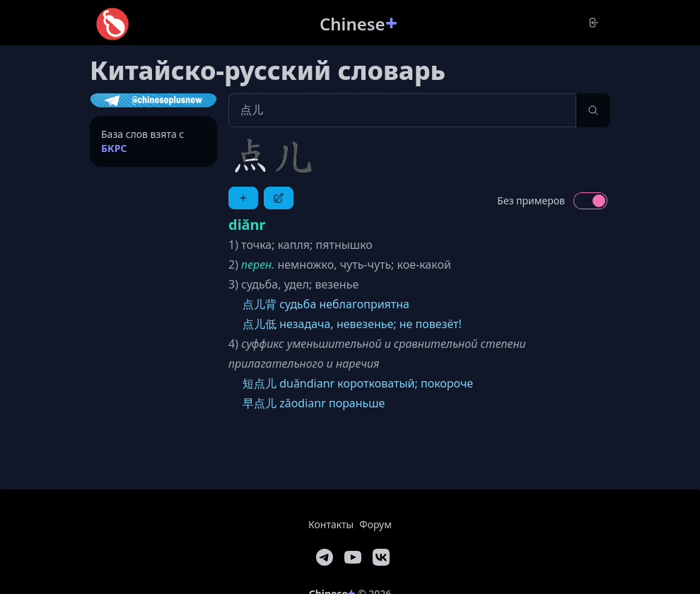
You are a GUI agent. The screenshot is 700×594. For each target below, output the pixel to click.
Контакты (331, 524)
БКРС (114, 148)
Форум (375, 524)
